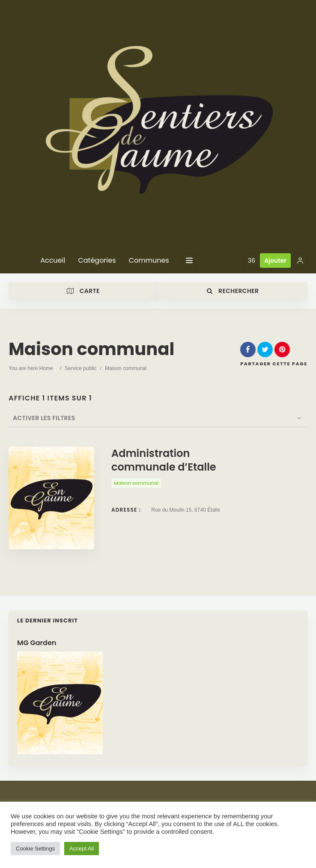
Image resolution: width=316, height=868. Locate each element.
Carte (83, 291)
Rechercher (233, 291)
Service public (81, 368)
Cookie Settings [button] (35, 849)
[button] (300, 261)
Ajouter (275, 261)
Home (46, 368)
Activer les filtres (40, 418)
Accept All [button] (82, 849)
